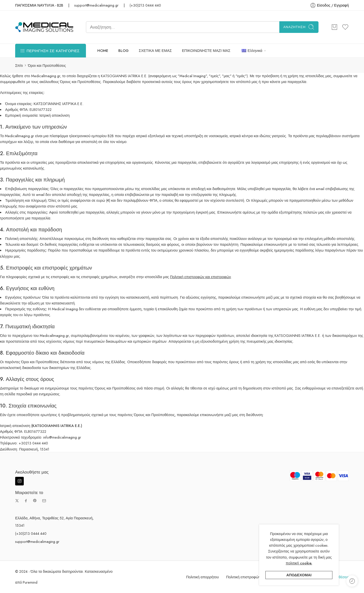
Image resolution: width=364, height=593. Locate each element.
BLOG (123, 50)
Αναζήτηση (299, 27)
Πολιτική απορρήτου (202, 577)
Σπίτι (19, 65)
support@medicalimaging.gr (96, 5)
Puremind (30, 582)
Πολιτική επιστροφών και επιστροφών (201, 277)
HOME (103, 50)
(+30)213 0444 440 (145, 5)
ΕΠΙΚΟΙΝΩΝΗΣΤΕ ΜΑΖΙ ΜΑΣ (206, 50)
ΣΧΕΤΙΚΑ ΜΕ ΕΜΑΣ (155, 50)
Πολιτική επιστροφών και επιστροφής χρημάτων (265, 577)
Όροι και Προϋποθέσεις (330, 577)
